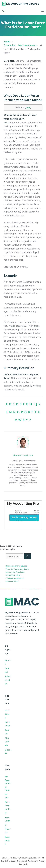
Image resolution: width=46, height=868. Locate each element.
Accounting (7, 821)
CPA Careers (7, 742)
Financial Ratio (12, 581)
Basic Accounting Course (16, 566)
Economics (9, 45)
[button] (3, 11)
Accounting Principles (15, 572)
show (28, 108)
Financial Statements (15, 578)
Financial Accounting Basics (17, 569)
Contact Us (24, 864)
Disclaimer (32, 861)
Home (7, 42)
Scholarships (8, 680)
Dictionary (7, 714)
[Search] (28, 556)
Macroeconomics (27, 45)
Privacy (42, 861)
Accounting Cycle (13, 575)
